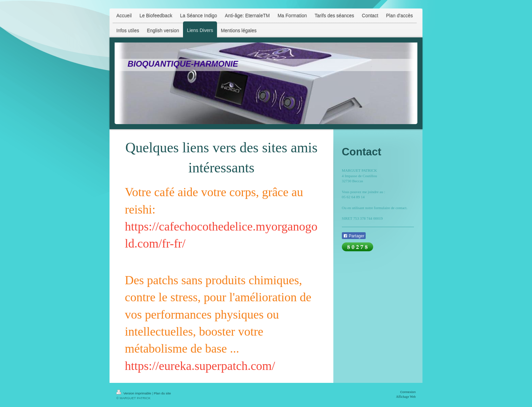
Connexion (408, 392)
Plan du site (162, 393)
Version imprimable (134, 393)
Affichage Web (406, 397)
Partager (354, 236)
